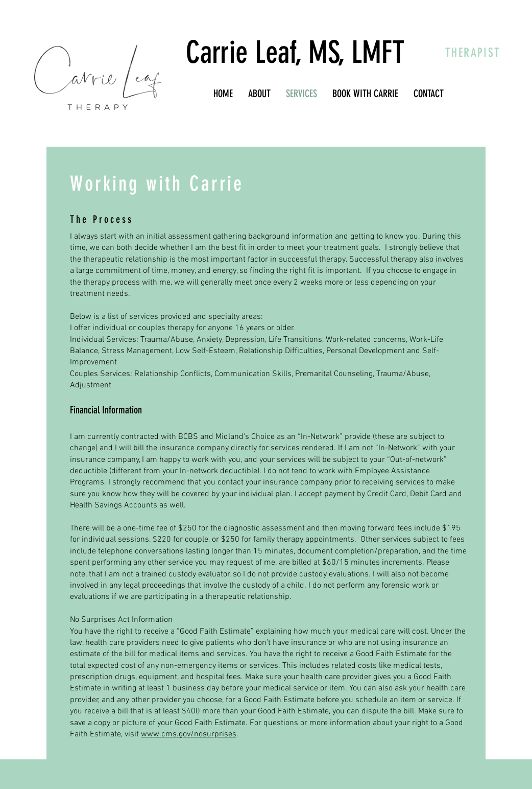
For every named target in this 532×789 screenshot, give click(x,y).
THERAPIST (473, 53)
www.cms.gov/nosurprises (189, 734)
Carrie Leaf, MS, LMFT (295, 52)
